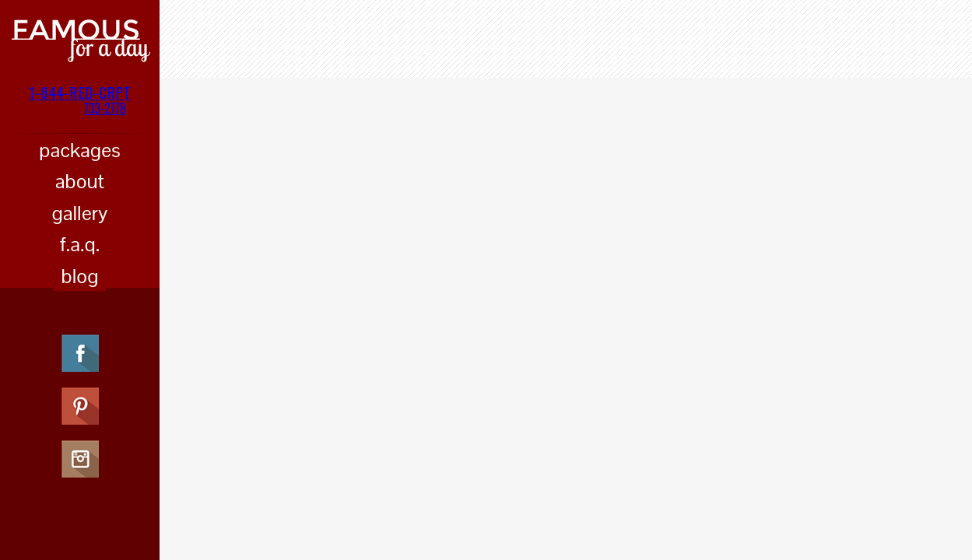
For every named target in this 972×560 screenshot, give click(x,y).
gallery (80, 213)
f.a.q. (80, 244)
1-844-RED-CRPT (80, 92)
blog (80, 276)
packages (79, 150)
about (80, 181)
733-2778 (105, 108)
